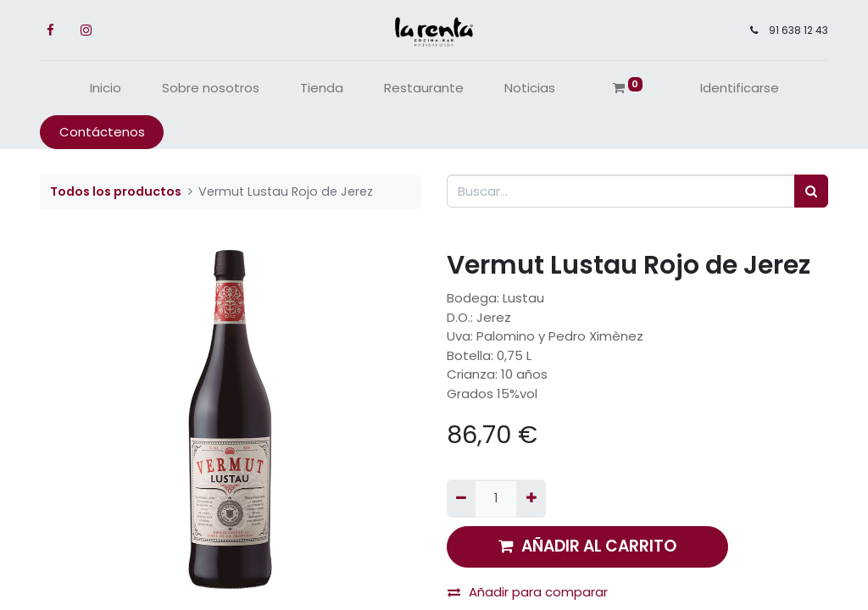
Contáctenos (102, 132)
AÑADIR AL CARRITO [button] (587, 546)
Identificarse (740, 88)
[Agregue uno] (531, 499)
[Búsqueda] (811, 191)
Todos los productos (116, 191)
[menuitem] (106, 89)
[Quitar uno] (461, 499)
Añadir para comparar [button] (528, 592)
